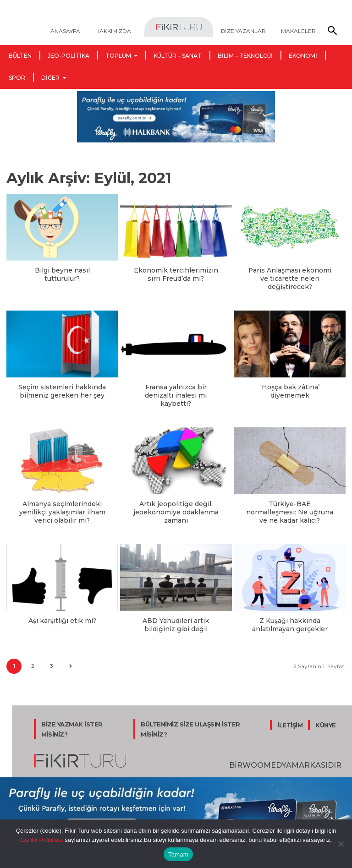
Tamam (178, 854)
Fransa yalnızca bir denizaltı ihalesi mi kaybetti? (176, 389)
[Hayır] (341, 844)
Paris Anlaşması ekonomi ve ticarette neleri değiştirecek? (290, 278)
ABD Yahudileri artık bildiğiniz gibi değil (176, 612)
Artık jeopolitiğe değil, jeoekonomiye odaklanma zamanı (176, 500)
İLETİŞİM (290, 711)
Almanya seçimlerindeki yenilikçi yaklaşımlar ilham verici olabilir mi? (62, 500)
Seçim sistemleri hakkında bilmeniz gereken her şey (62, 389)
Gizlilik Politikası (41, 840)
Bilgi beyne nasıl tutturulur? (62, 270)
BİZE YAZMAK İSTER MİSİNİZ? (72, 715)
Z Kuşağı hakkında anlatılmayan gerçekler (290, 612)
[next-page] (70, 652)
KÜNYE (326, 711)
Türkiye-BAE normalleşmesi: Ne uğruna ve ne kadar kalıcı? (290, 500)
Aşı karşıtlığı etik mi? (62, 608)
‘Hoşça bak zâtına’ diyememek (290, 389)
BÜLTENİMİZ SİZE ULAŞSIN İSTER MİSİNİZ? (190, 715)
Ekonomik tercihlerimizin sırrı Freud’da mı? (176, 274)
